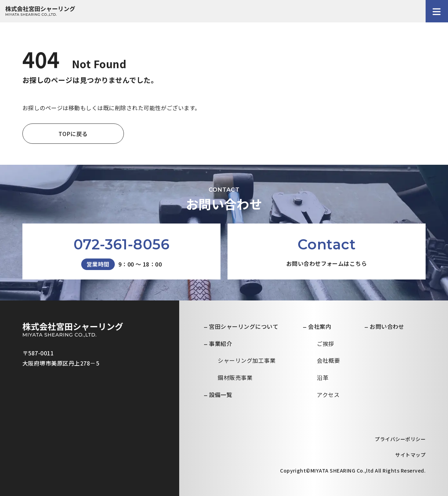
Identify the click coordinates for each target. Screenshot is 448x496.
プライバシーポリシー (400, 439)
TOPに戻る (73, 134)
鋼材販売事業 (235, 377)
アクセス (328, 395)
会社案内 (320, 326)
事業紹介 (220, 343)
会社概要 (328, 360)
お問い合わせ (387, 326)
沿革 (323, 377)
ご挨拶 (325, 343)
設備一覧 (220, 395)
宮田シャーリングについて (244, 326)
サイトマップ (410, 455)
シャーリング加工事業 (247, 360)
